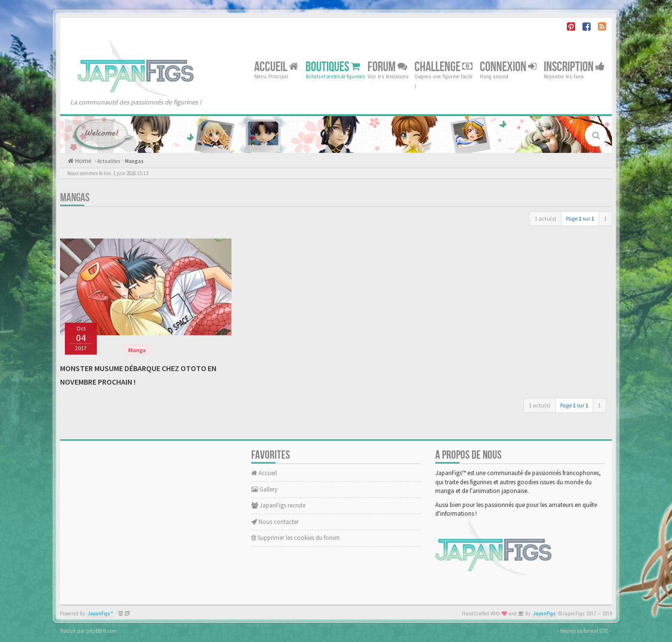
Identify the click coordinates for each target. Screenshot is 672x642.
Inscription (574, 67)
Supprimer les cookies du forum (296, 538)
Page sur (580, 218)
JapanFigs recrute (278, 505)
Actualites (109, 161)
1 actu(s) (545, 218)
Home (82, 161)
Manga (137, 350)
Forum (387, 67)
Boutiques (333, 67)
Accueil (276, 67)
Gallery (264, 489)
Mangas (134, 161)
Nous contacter (275, 522)
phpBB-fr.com (101, 631)
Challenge (443, 67)
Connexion (508, 67)
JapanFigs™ (100, 614)
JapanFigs (544, 614)
